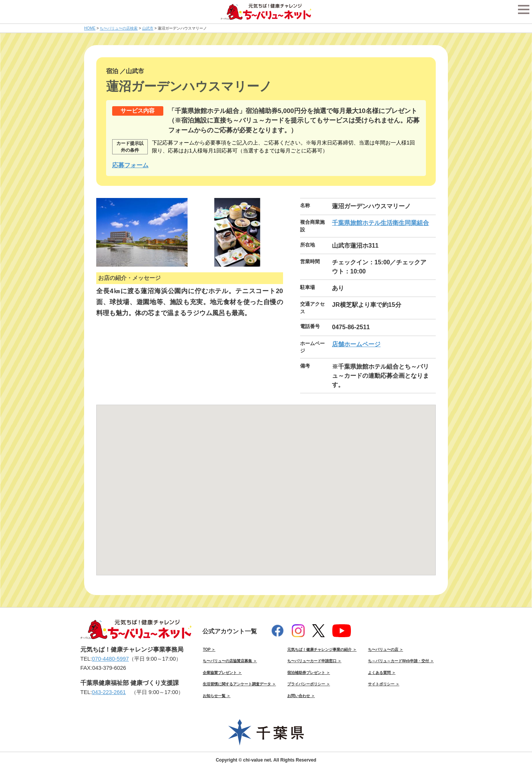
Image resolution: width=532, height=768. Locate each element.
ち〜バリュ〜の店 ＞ (386, 649)
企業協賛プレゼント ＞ (222, 673)
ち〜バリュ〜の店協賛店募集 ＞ (230, 661)
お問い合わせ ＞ (301, 696)
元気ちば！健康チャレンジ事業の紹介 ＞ (322, 649)
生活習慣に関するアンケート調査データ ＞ (239, 684)
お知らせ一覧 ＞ (217, 696)
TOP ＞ (209, 649)
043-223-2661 (109, 692)
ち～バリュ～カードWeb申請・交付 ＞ (401, 661)
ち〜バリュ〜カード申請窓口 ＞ (314, 661)
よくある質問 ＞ (382, 673)
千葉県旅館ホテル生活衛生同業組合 (380, 223)
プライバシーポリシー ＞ (309, 684)
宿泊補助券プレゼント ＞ (309, 673)
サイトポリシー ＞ (384, 684)
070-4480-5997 (110, 659)
